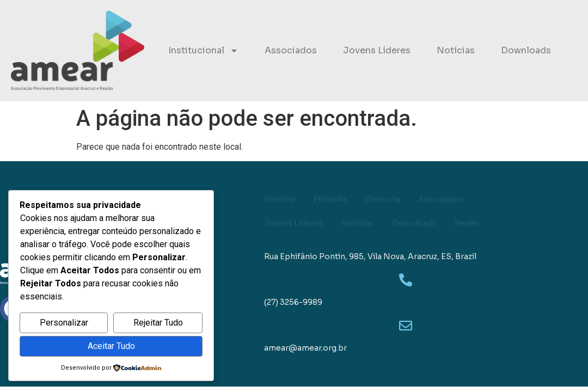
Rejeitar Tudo (158, 323)
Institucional (203, 51)
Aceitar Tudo (111, 346)
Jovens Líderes (377, 50)
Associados (291, 50)
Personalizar (64, 323)
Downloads (526, 50)
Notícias (456, 50)
